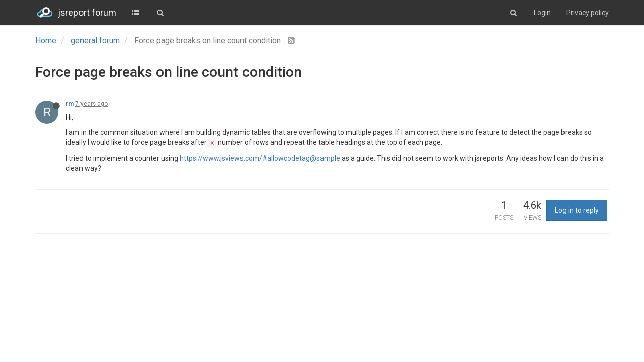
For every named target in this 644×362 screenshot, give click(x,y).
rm (70, 104)
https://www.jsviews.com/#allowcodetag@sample (260, 158)
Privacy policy (587, 13)
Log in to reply (577, 210)
